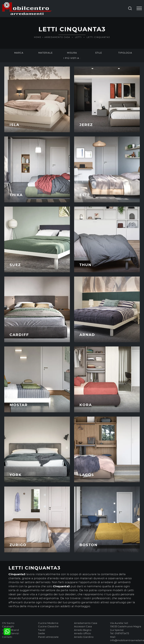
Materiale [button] (45, 53)
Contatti (7, 637)
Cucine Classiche (48, 626)
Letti (78, 37)
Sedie (42, 633)
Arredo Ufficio (82, 633)
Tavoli (42, 630)
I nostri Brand (10, 630)
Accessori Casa (83, 626)
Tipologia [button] (125, 53)
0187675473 (122, 633)
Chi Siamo (8, 623)
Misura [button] (72, 53)
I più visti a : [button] (72, 58)
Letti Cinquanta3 (98, 37)
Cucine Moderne (48, 623)
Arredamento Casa (57, 37)
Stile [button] (99, 53)
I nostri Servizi (11, 633)
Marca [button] (19, 53)
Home (38, 37)
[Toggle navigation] (139, 9)
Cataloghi (8, 626)
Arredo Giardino (84, 637)
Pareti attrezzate (48, 637)
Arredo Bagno (83, 630)
